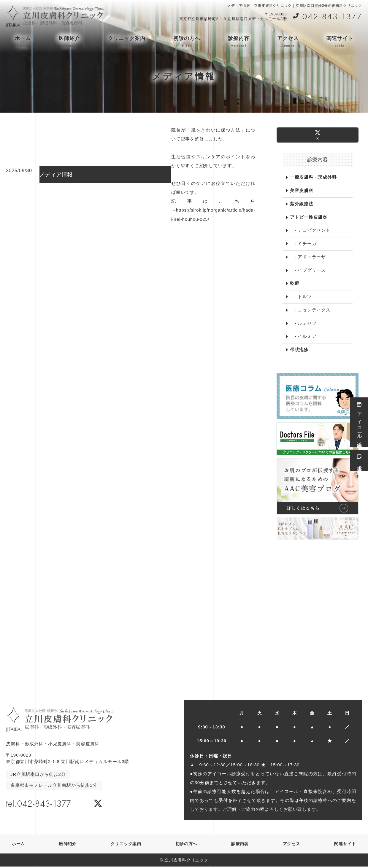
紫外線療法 (302, 204)
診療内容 (239, 42)
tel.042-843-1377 (44, 804)
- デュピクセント (310, 231)
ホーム (23, 42)
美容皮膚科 (302, 191)
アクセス (288, 42)
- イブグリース (308, 271)
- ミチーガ (303, 244)
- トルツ (301, 297)
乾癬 (295, 284)
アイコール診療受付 (359, 422)
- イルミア (303, 337)
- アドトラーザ (308, 257)
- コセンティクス (310, 311)
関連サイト (340, 42)
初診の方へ (187, 42)
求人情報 (359, 460)
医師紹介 (69, 42)
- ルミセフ (303, 324)
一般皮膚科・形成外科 (313, 177)
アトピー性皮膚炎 (309, 217)
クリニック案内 (127, 42)
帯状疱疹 (299, 351)
